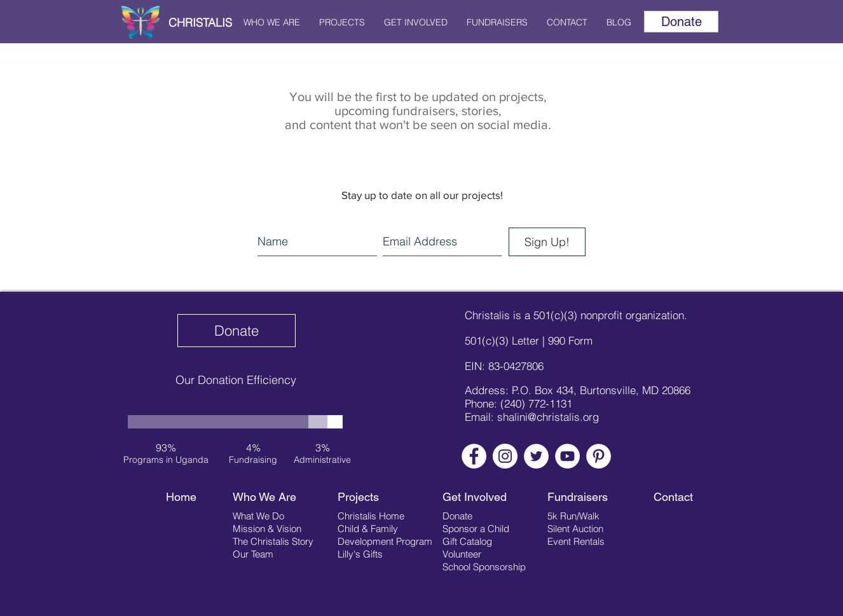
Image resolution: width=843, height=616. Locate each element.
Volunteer (462, 554)
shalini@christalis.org (548, 417)
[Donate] (681, 22)
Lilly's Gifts (360, 554)
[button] (272, 22)
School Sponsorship (484, 567)
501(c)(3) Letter (502, 340)
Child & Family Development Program (385, 535)
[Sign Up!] (547, 242)
